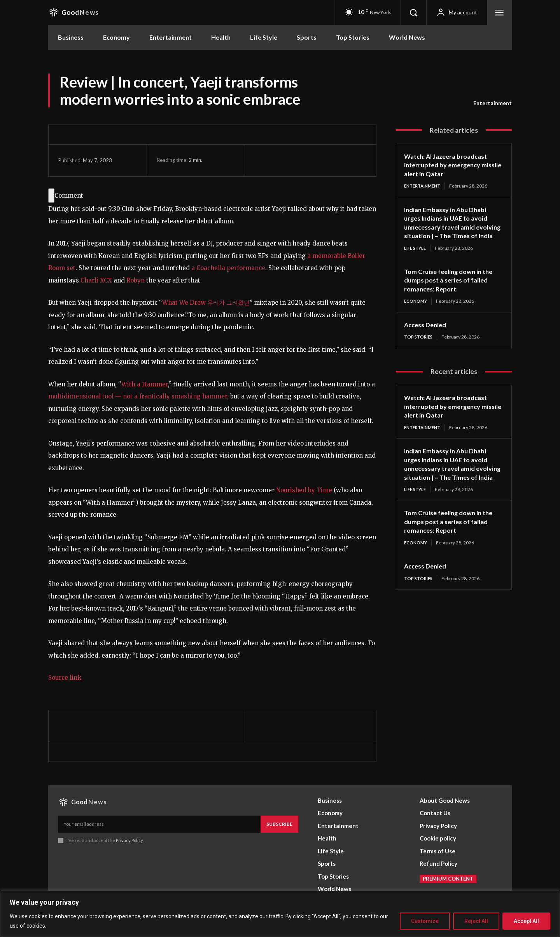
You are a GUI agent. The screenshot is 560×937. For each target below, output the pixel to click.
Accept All (526, 921)
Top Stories (420, 347)
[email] (159, 824)
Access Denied (427, 334)
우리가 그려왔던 (228, 303)
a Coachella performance (228, 268)
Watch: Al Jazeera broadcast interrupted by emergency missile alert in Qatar (450, 165)
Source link (65, 678)
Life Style (416, 257)
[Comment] (51, 196)
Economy (416, 311)
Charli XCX (96, 280)
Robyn (136, 280)
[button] (413, 12)
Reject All (476, 921)
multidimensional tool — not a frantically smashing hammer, (139, 396)
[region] (280, 914)
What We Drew (184, 303)
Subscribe (279, 824)
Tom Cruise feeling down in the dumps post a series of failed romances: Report (452, 290)
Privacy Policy (129, 840)
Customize (425, 921)
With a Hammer (145, 384)
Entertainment (493, 103)
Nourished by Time (304, 490)
